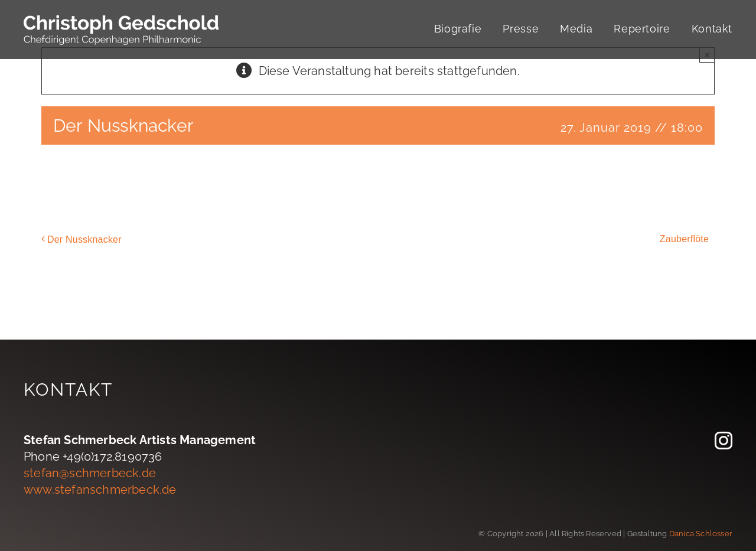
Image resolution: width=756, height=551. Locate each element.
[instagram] (724, 441)
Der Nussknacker (84, 239)
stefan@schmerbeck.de (90, 473)
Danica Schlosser (701, 534)
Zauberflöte (684, 239)
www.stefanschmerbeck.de (100, 490)
